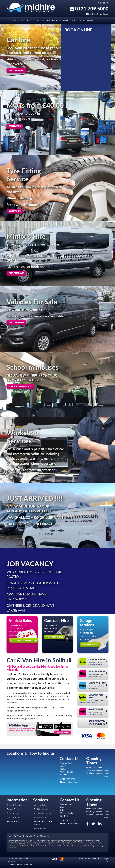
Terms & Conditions (16, 805)
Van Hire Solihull (41, 805)
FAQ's (81, 21)
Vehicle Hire (26, 21)
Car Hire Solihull (41, 809)
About (74, 21)
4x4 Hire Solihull (41, 828)
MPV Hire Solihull (41, 817)
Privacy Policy (13, 809)
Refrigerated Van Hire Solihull (43, 823)
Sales (66, 21)
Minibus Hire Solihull (43, 813)
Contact (90, 21)
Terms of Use (13, 813)
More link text (90, 645)
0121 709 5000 (89, 9)
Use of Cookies (14, 817)
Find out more (16, 70)
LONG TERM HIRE (42, 21)
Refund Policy (13, 821)
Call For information (20, 387)
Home (14, 21)
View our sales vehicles (24, 640)
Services (57, 21)
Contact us (15, 126)
